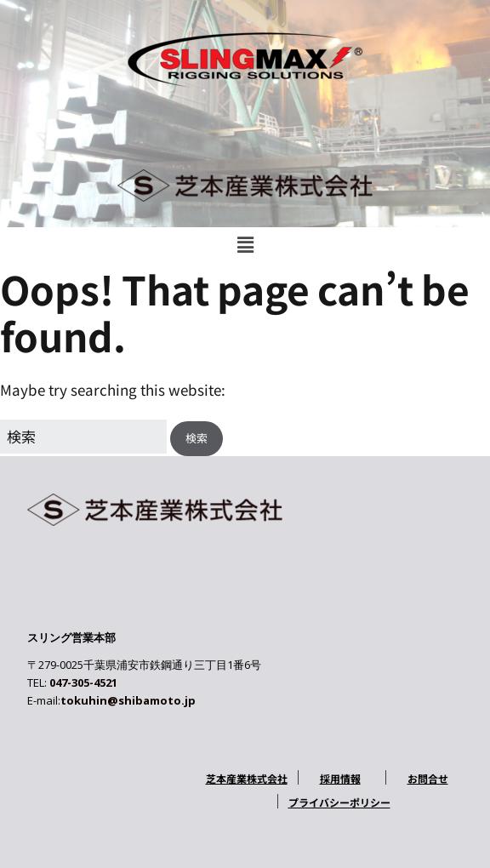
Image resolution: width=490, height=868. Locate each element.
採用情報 (340, 778)
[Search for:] (83, 436)
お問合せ (428, 778)
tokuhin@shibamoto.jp (128, 700)
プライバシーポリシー (339, 802)
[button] (245, 244)
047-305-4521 (83, 682)
